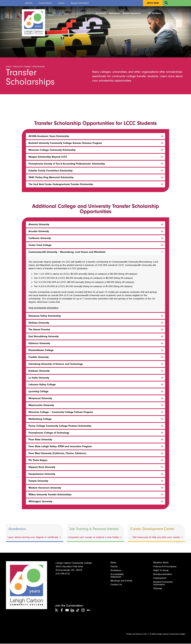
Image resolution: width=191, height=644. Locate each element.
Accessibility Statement (117, 576)
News (113, 563)
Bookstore (116, 571)
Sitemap (158, 589)
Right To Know (161, 571)
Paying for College (22, 67)
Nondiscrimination (163, 575)
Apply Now (153, 3)
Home (9, 67)
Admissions (114, 13)
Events (114, 567)
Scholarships (39, 67)
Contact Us (116, 585)
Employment (160, 578)
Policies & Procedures (165, 567)
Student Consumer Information (163, 584)
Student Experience (132, 13)
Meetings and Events (121, 581)
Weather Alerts (161, 563)
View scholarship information (43, 308)
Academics (101, 13)
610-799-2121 (63, 574)
